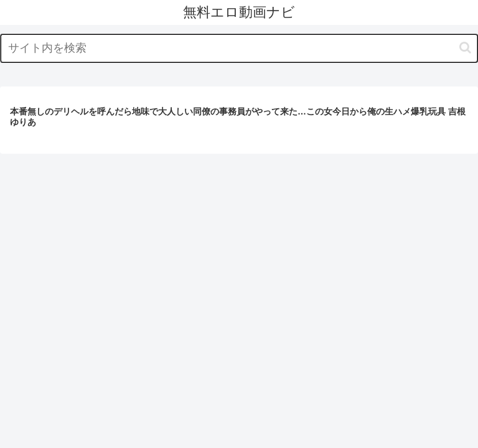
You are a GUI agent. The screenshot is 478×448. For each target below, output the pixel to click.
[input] (239, 48)
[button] (465, 48)
